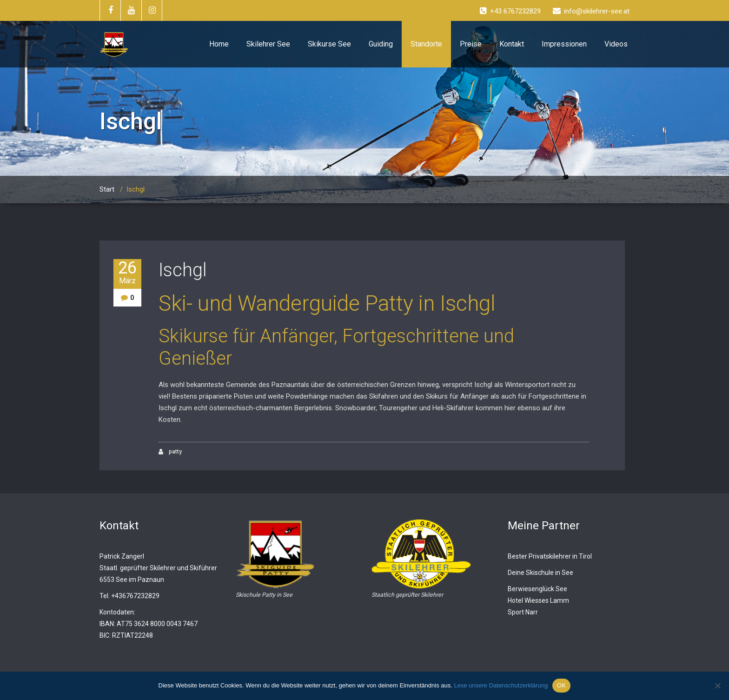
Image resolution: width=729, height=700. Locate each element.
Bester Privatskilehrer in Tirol (550, 556)
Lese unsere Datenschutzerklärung (501, 685)
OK (561, 685)
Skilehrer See (268, 44)
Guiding (381, 44)
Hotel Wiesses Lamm (538, 600)
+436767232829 (135, 596)
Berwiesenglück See (537, 589)
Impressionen (564, 44)
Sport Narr (523, 612)
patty (170, 452)
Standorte (426, 44)
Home (219, 44)
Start (107, 189)
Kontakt (512, 44)
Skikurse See (329, 44)
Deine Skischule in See (540, 573)
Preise (471, 44)
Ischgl (183, 270)
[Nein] (717, 686)
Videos (616, 44)
